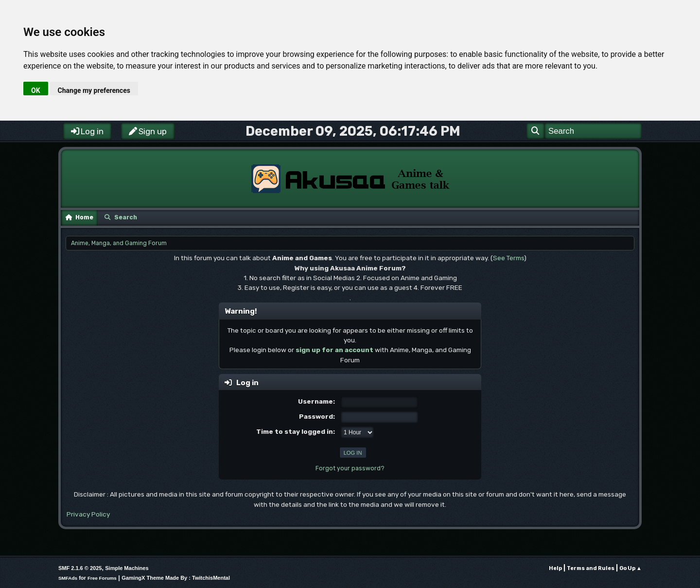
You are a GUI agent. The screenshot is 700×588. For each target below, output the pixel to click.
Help (555, 568)
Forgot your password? (350, 468)
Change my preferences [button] (94, 90)
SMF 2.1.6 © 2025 (80, 568)
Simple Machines (127, 568)
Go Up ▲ (630, 568)
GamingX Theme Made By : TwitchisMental (176, 578)
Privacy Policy (88, 514)
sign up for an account (334, 350)
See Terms (508, 258)
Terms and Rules (591, 568)
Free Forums (102, 578)
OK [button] (36, 90)
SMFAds (68, 578)
